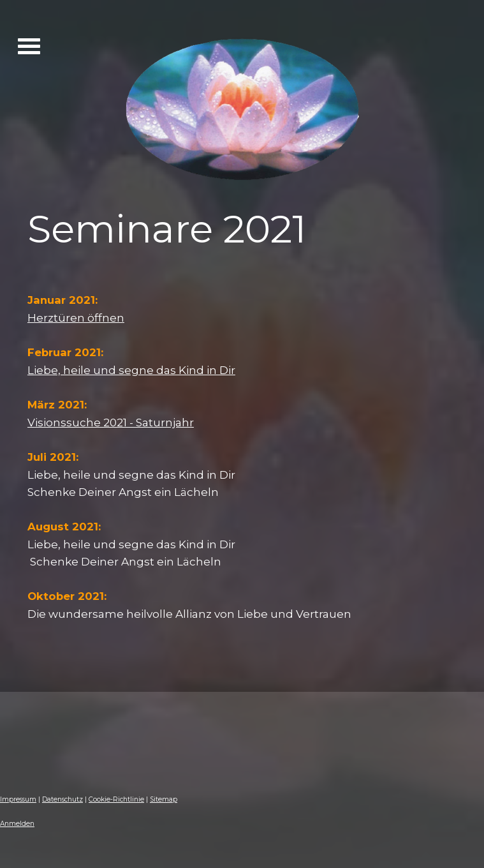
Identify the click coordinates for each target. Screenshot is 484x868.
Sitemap (164, 799)
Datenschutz (62, 799)
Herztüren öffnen (76, 318)
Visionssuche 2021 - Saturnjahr (111, 422)
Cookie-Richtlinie (116, 799)
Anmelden (17, 824)
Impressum (18, 799)
